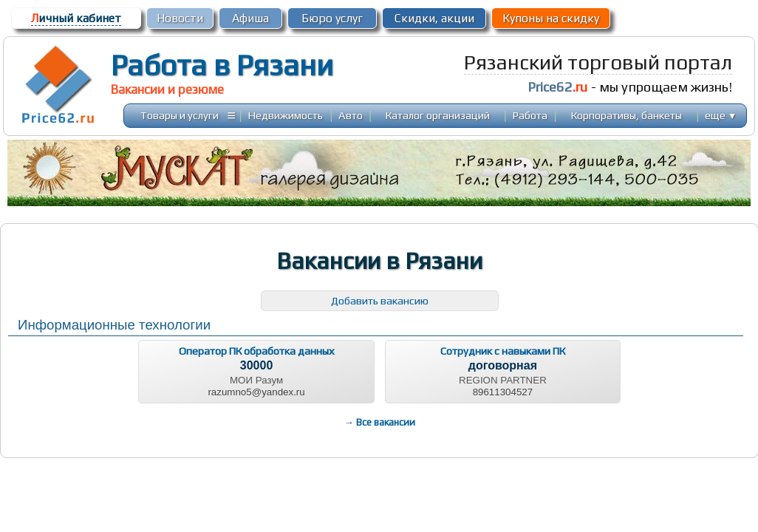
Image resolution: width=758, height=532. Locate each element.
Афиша (250, 18)
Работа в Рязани (222, 65)
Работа (530, 115)
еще (721, 115)
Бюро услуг (332, 18)
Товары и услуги (180, 115)
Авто (351, 115)
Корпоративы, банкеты (626, 115)
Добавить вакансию (380, 300)
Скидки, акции (434, 18)
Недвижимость (286, 115)
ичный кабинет (76, 18)
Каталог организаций (438, 115)
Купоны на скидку (551, 18)
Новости (180, 18)
